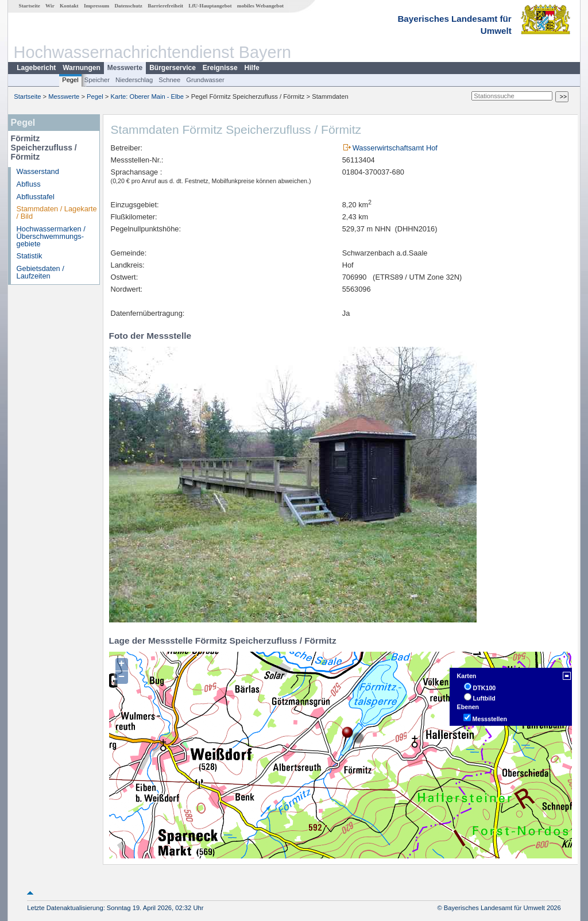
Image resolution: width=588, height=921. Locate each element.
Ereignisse (220, 68)
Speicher (97, 80)
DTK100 (485, 688)
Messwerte (125, 68)
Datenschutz (128, 6)
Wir (50, 6)
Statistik (30, 256)
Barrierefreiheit (165, 6)
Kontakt (69, 6)
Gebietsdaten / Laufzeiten (40, 272)
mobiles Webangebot (260, 6)
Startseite (30, 6)
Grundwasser (205, 80)
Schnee (169, 80)
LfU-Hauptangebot (210, 6)
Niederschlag (134, 80)
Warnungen (82, 68)
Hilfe (252, 68)
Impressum (96, 6)
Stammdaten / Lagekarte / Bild (57, 212)
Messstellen (490, 719)
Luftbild (484, 698)
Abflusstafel (36, 197)
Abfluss (29, 184)
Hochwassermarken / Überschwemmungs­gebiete (51, 236)
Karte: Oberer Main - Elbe (147, 96)
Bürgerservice (173, 68)
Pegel (70, 80)
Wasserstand (38, 171)
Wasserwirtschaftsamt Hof (395, 148)
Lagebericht (36, 68)
